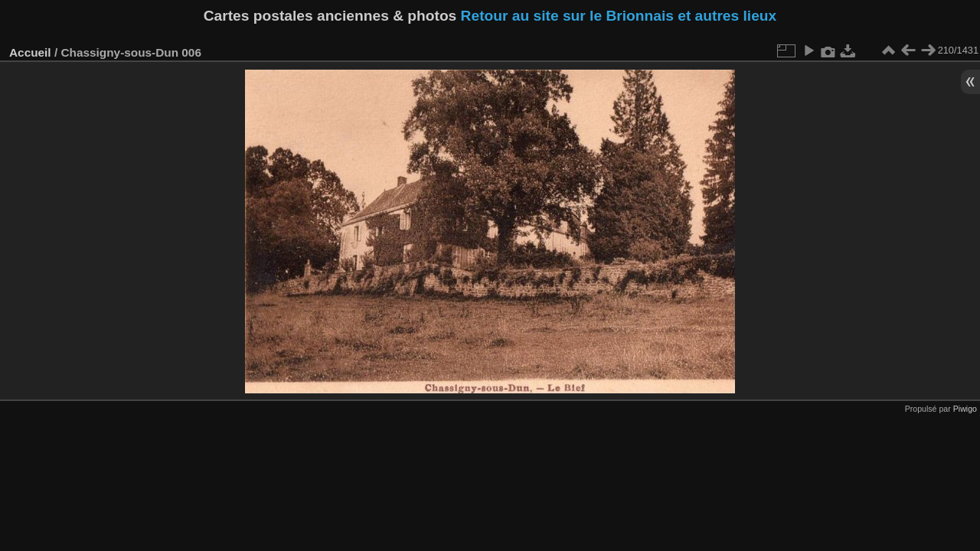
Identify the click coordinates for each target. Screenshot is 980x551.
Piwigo (965, 409)
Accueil (30, 52)
